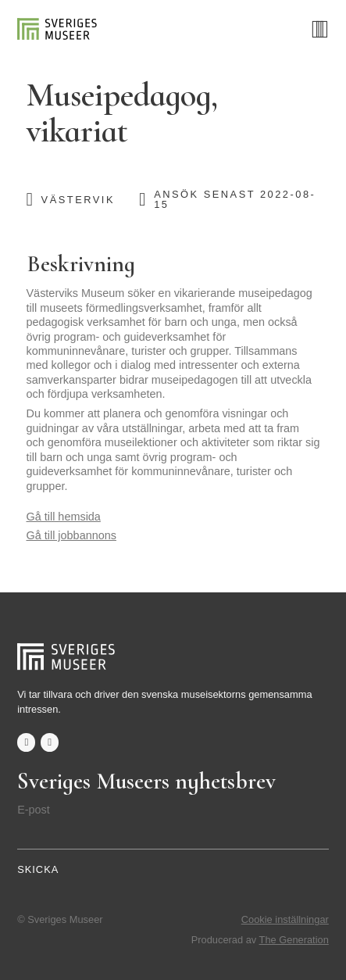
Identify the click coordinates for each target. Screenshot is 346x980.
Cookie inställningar (285, 919)
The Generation (294, 940)
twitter (50, 742)
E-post (34, 810)
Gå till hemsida (64, 517)
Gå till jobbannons (71, 535)
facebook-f (26, 742)
